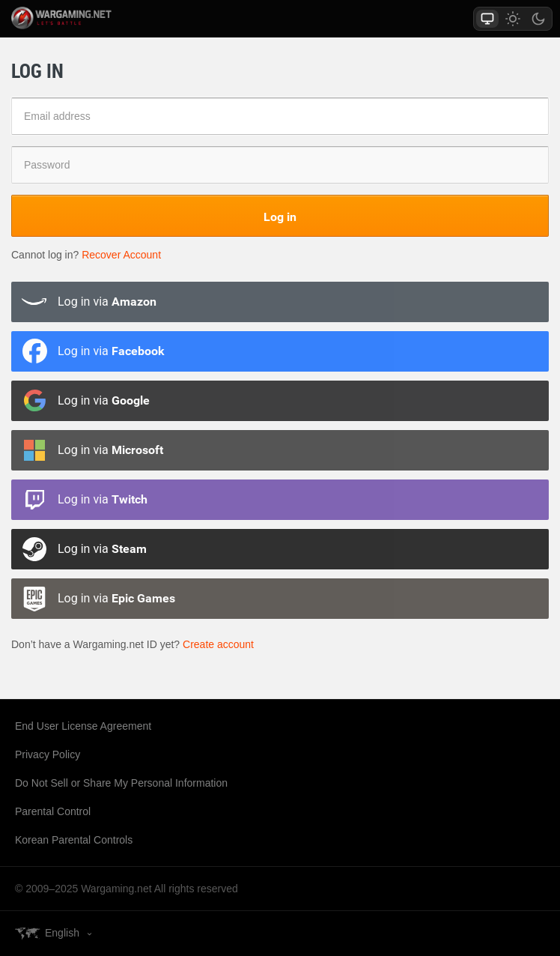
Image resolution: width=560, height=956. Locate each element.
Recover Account (121, 255)
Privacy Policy (48, 754)
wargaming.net (78, 18)
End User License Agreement (83, 726)
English (62, 933)
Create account (218, 644)
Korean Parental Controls (74, 840)
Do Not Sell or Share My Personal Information (121, 783)
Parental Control (53, 811)
